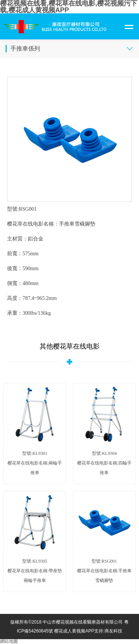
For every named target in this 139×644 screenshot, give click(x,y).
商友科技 (113, 631)
